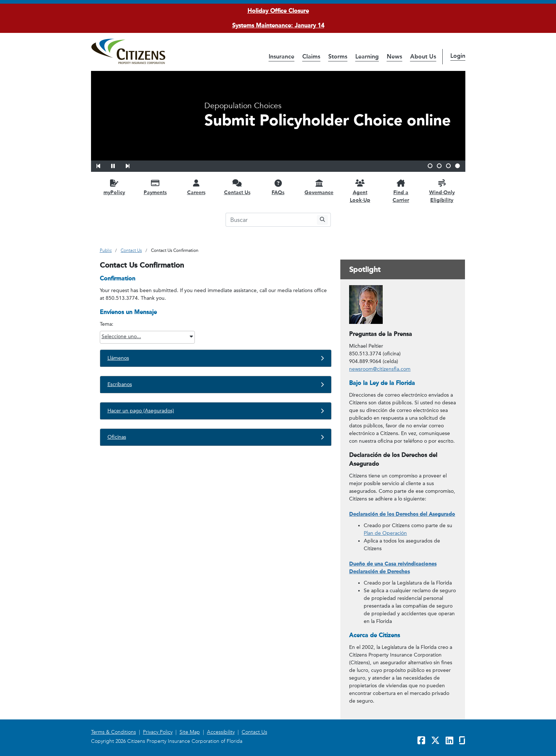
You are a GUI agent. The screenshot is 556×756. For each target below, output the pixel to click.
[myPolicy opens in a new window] (114, 187)
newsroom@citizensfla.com (380, 369)
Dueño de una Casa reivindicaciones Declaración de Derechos (393, 568)
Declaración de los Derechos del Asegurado (402, 514)
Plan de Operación (385, 533)
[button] (103, 165)
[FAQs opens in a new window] (278, 187)
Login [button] (458, 56)
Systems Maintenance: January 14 (278, 25)
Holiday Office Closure (278, 11)
